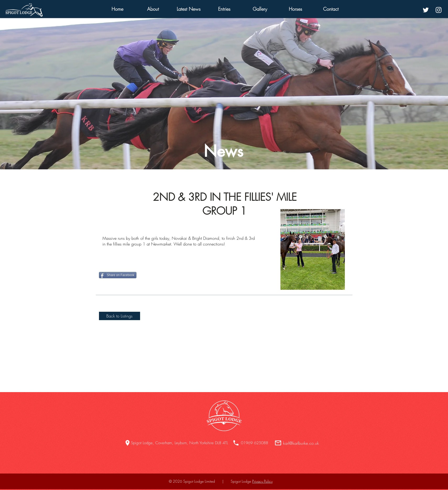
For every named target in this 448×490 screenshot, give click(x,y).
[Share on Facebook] (118, 275)
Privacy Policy (262, 481)
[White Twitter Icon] (426, 10)
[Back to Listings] (120, 316)
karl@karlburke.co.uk (301, 443)
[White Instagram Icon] (439, 10)
